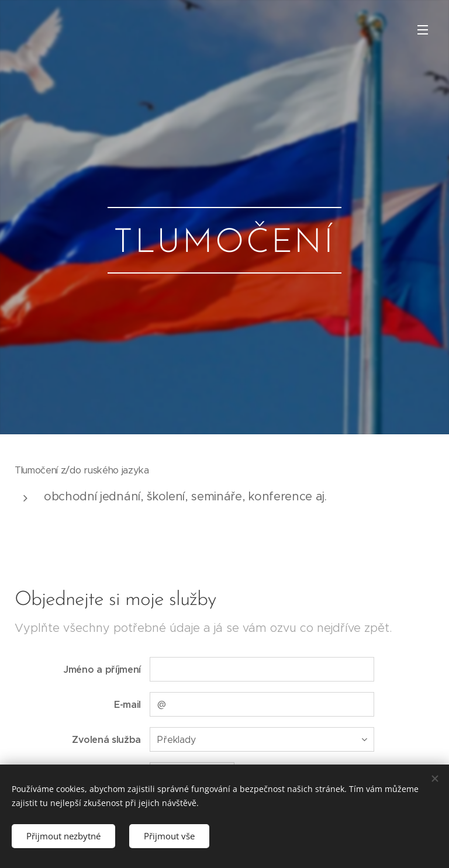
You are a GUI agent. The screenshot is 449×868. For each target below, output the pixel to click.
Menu (423, 30)
